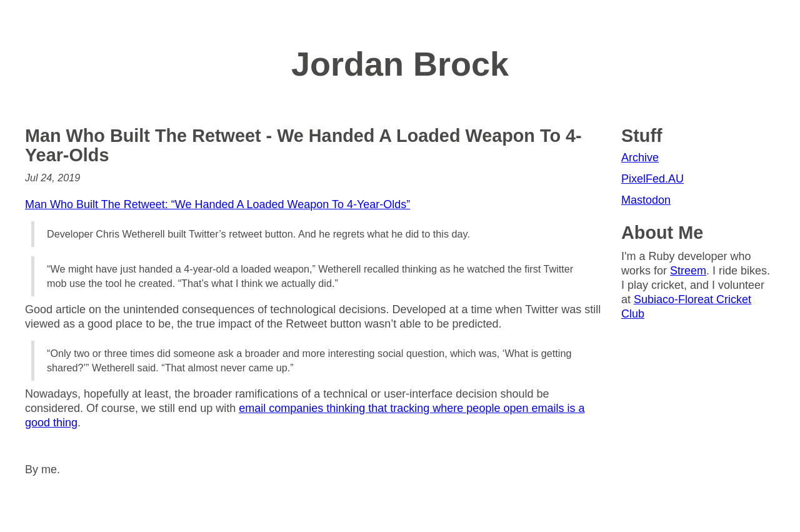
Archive (640, 158)
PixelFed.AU (652, 179)
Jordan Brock (400, 64)
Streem (688, 271)
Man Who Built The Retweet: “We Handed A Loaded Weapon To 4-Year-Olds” (217, 204)
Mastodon (646, 200)
